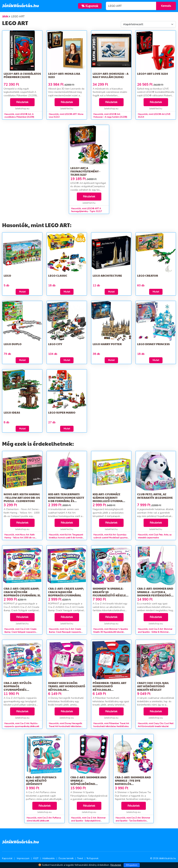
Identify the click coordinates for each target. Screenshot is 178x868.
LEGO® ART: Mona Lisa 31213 (64, 75)
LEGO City (55, 344)
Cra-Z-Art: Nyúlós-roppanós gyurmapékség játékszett (18, 688)
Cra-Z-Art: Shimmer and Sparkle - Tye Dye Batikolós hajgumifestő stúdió (133, 782)
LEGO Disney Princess (153, 344)
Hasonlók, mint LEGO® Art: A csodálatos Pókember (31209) (19, 116)
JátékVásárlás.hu (21, 5)
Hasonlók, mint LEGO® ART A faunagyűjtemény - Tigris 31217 (86, 210)
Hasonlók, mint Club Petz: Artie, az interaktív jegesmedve (155, 536)
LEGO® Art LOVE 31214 (153, 74)
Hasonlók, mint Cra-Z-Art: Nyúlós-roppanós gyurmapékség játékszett (22, 725)
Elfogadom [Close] (132, 865)
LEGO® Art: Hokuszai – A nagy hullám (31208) (111, 75)
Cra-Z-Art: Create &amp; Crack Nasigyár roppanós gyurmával (66, 592)
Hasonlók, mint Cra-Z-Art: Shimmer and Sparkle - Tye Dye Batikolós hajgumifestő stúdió (133, 821)
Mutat (22, 292)
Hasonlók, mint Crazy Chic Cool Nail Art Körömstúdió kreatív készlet (156, 725)
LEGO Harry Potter (107, 344)
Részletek (22, 102)
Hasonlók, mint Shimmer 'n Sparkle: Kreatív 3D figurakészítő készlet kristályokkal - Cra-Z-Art (111, 632)
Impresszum (23, 858)
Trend (80, 858)
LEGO (7, 276)
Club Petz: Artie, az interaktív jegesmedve (155, 496)
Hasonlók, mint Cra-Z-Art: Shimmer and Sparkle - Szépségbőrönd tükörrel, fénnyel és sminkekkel (88, 821)
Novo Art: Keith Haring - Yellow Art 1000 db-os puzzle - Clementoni (22, 497)
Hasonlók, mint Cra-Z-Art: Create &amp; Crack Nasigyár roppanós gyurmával (65, 632)
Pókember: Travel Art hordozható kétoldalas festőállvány (110, 688)
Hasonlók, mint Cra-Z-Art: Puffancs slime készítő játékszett (44, 819)
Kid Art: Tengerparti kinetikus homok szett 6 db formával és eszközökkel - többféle (67, 499)
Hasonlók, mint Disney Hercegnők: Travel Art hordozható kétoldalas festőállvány (66, 726)
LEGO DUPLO (13, 344)
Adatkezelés (48, 858)
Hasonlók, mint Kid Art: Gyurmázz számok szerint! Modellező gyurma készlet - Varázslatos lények (110, 538)
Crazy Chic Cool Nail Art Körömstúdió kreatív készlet (153, 686)
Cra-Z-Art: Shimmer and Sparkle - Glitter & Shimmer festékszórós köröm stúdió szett (155, 594)
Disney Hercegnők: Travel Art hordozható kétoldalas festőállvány (67, 688)
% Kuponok (92, 858)
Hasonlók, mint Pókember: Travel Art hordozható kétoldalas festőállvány (111, 725)
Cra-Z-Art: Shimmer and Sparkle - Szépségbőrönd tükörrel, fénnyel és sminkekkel (88, 784)
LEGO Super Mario (62, 412)
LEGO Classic (58, 276)
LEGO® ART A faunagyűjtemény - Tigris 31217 (85, 171)
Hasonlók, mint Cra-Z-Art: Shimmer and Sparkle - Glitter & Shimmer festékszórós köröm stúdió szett (155, 632)
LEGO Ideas (12, 412)
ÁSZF (36, 858)
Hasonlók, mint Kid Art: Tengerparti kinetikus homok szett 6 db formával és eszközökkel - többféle (67, 538)
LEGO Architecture (107, 276)
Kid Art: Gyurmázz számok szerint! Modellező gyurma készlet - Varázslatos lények (109, 501)
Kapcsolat (7, 858)
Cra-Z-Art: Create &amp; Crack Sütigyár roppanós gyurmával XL (22, 592)
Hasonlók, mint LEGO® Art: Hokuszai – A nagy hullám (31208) (110, 116)
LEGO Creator (148, 276)
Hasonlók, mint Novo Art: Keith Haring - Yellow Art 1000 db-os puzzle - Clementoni (20, 538)
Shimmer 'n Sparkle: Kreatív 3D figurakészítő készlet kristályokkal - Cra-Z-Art (110, 595)
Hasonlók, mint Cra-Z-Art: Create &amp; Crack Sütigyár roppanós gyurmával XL (20, 632)
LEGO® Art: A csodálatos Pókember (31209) (22, 75)
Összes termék (66, 858)
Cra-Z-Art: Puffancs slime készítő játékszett (41, 781)
